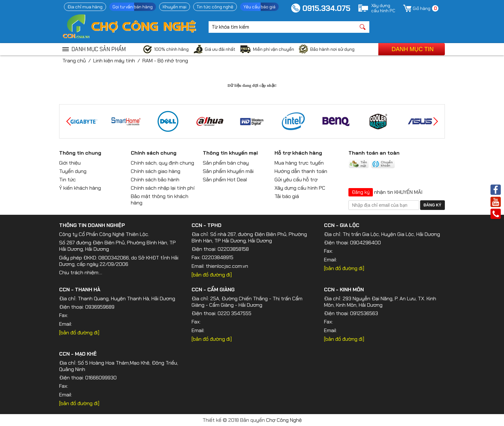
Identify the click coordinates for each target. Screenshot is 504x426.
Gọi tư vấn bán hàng (133, 7)
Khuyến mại (175, 7)
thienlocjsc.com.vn (227, 266)
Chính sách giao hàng (156, 171)
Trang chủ (74, 61)
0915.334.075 (326, 8)
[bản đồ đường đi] (212, 275)
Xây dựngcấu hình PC (383, 8)
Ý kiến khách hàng (80, 188)
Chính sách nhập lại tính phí (163, 188)
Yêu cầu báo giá (259, 7)
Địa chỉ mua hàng (85, 7)
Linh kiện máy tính (114, 61)
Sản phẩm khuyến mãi (228, 171)
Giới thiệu (70, 163)
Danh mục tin (413, 49)
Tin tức (67, 180)
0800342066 (114, 258)
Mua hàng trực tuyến (299, 163)
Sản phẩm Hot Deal (225, 180)
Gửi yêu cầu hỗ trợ (296, 180)
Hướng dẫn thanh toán (301, 171)
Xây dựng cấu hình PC (300, 188)
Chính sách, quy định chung (162, 163)
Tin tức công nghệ (215, 7)
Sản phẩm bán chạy (226, 163)
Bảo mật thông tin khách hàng (160, 199)
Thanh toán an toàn (374, 153)
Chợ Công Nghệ (284, 420)
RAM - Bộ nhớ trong (165, 61)
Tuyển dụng (73, 171)
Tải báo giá (287, 196)
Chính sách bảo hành (155, 180)
